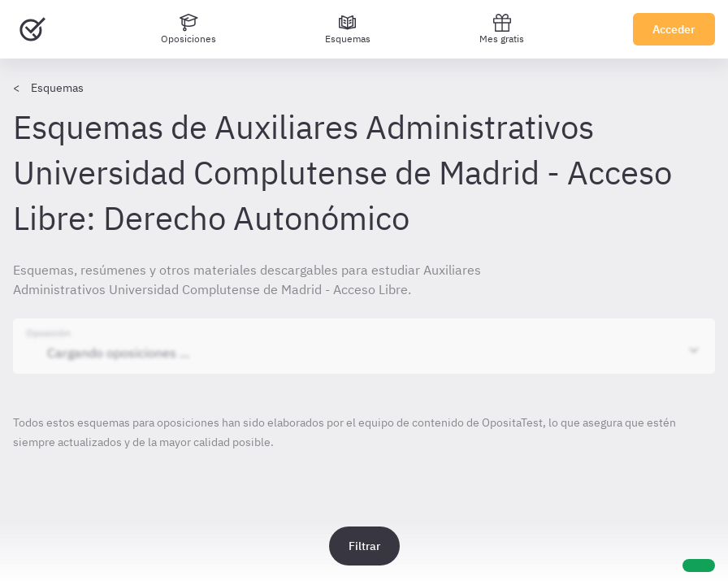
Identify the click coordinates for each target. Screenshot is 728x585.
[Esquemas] (348, 29)
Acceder (674, 29)
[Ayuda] (699, 565)
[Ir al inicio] (32, 29)
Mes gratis (502, 29)
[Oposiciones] (188, 29)
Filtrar (364, 546)
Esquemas (57, 88)
